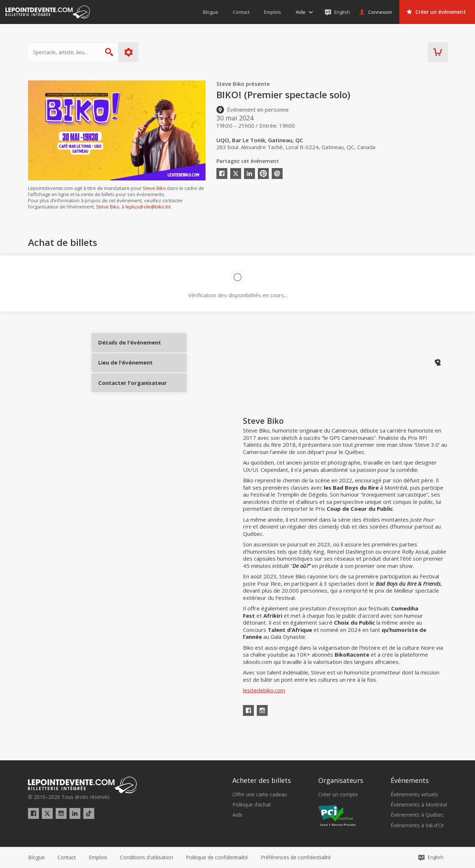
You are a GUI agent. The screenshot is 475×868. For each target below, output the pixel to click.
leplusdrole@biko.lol (148, 207)
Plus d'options (129, 52)
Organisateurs (341, 780)
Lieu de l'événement (125, 373)
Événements (410, 780)
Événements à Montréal (419, 805)
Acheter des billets (262, 780)
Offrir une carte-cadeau (260, 795)
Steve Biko (154, 188)
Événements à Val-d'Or (417, 825)
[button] (296, 857)
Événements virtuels (414, 795)
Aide (237, 815)
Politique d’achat (252, 805)
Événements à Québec (417, 815)
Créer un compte (338, 795)
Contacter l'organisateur (125, 397)
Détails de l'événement (125, 348)
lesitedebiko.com (264, 710)
